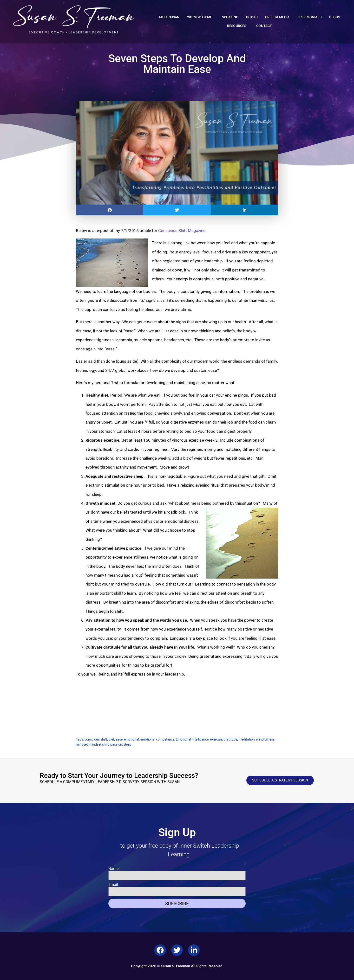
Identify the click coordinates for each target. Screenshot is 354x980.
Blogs (335, 17)
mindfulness (265, 739)
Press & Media (277, 17)
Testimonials (309, 17)
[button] (110, 210)
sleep (127, 744)
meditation (247, 739)
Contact (264, 26)
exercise (216, 739)
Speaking (230, 17)
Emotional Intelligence (192, 739)
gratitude (230, 739)
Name (113, 869)
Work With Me (201, 17)
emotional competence (157, 739)
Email (113, 885)
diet (111, 739)
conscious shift (96, 739)
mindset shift (99, 744)
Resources (238, 26)
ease (119, 739)
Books (252, 17)
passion (116, 744)
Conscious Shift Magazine (182, 231)
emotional (131, 739)
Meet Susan (169, 17)
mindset (82, 744)
